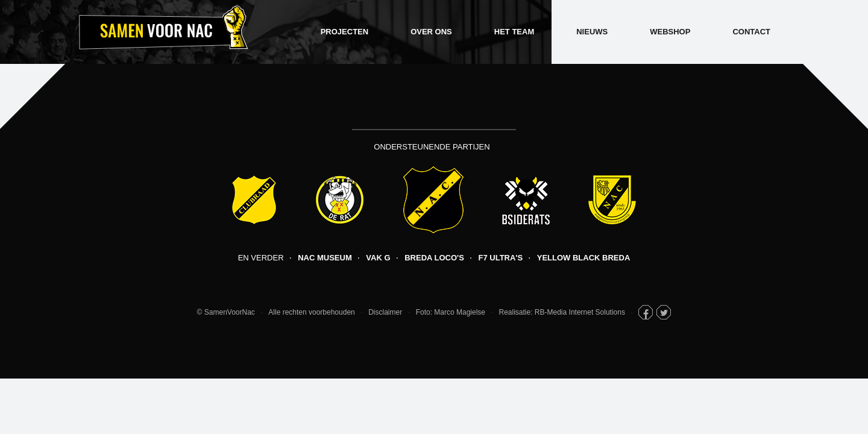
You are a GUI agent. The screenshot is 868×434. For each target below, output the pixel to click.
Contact (751, 32)
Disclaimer (385, 312)
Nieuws (592, 32)
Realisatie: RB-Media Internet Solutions (562, 312)
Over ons (431, 32)
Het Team (514, 32)
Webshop (670, 32)
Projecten (344, 32)
